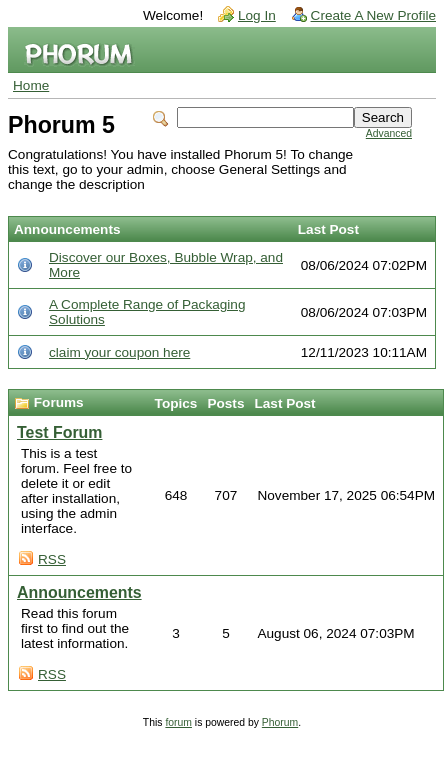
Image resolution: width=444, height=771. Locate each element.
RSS (52, 559)
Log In (257, 15)
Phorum (280, 722)
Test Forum (59, 432)
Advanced (389, 133)
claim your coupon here (119, 352)
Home (31, 85)
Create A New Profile (373, 15)
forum (178, 722)
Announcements (79, 592)
